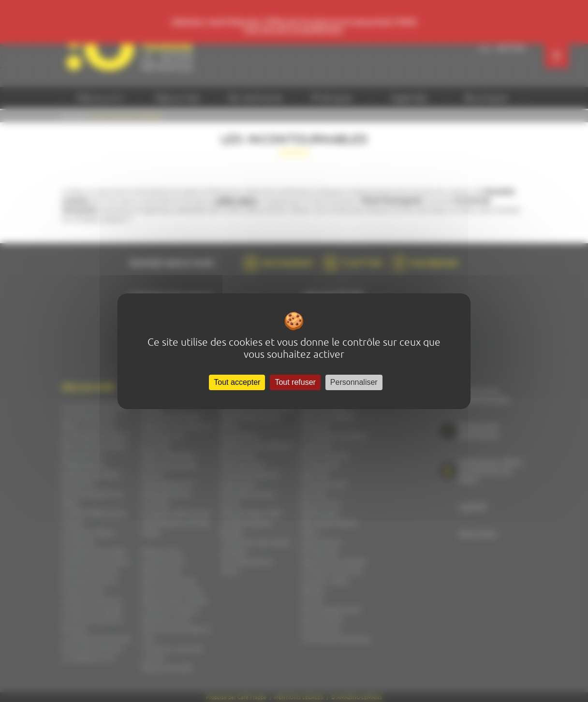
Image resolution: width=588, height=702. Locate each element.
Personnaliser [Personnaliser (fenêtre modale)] (354, 382)
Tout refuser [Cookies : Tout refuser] (295, 382)
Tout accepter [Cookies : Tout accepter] (237, 382)
